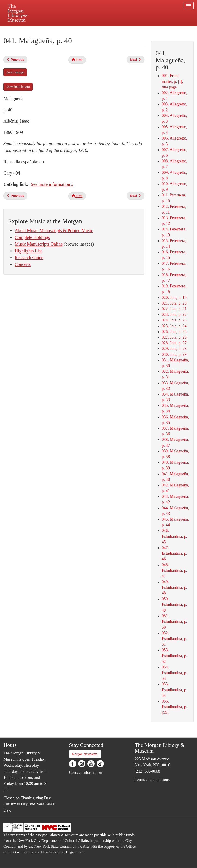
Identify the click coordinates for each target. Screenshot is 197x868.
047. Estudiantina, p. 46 (174, 553)
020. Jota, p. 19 (174, 298)
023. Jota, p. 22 (174, 314)
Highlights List (28, 251)
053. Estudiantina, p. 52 (174, 656)
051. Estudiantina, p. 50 (174, 621)
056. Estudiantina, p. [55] (174, 707)
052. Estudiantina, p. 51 (174, 639)
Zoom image (15, 72)
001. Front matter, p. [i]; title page (172, 81)
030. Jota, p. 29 (174, 354)
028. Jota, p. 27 (174, 343)
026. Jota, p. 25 (174, 332)
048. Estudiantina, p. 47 (174, 570)
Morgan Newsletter (85, 754)
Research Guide (29, 258)
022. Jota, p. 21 (174, 309)
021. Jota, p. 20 (174, 303)
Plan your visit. (45, 30)
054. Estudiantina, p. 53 (174, 673)
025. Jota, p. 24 (174, 326)
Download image (18, 87)
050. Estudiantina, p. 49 (174, 605)
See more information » (52, 184)
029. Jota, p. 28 (174, 349)
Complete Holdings (32, 237)
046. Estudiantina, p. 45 (174, 536)
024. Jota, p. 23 (174, 320)
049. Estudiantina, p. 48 (174, 587)
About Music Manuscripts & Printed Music (54, 230)
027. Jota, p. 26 (174, 337)
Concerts (23, 264)
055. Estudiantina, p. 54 (174, 690)
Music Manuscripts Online (39, 244)
